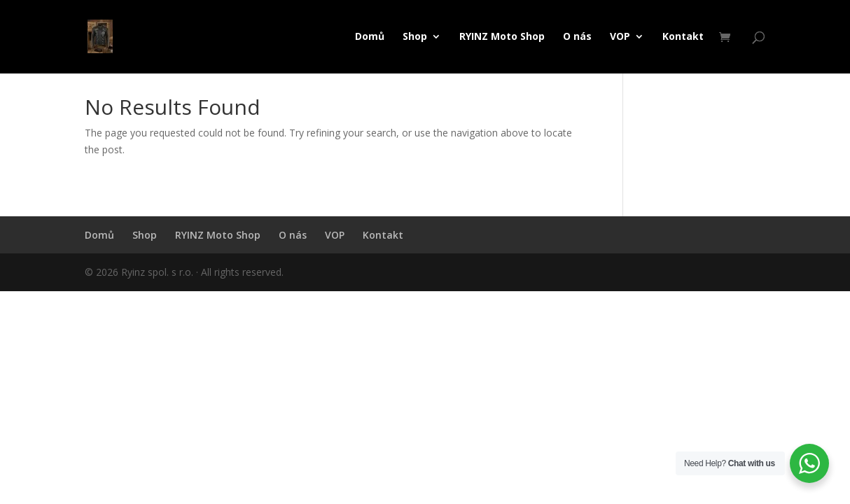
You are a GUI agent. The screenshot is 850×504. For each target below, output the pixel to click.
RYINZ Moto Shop (502, 37)
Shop (415, 37)
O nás (577, 37)
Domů (370, 37)
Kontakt (683, 37)
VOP (620, 37)
